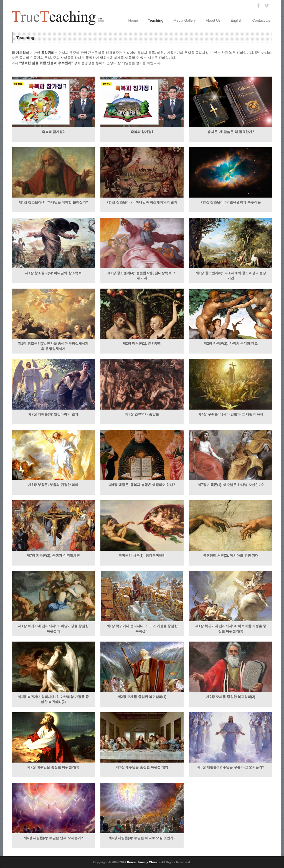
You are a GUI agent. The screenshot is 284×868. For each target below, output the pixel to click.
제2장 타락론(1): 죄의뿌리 (142, 344)
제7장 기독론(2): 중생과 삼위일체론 (53, 556)
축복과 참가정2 (53, 132)
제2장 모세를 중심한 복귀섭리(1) (142, 697)
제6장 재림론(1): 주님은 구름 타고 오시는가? (231, 767)
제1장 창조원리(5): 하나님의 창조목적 (53, 273)
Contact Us (261, 20)
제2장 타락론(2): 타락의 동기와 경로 (231, 344)
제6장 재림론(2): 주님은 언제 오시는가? (53, 838)
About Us (213, 20)
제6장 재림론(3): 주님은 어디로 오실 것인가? (142, 838)
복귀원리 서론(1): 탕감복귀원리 (142, 556)
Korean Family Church (143, 862)
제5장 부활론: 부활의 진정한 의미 (53, 485)
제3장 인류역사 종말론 (142, 414)
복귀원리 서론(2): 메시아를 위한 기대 (231, 556)
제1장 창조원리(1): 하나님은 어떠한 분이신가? (53, 202)
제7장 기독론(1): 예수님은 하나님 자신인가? (231, 485)
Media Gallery (184, 20)
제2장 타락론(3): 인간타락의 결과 (53, 414)
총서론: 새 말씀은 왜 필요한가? (231, 132)
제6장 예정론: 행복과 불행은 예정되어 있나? (142, 485)
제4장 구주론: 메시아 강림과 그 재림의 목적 (231, 414)
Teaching (156, 20)
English (236, 20)
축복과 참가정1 (142, 132)
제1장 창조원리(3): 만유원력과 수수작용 (231, 202)
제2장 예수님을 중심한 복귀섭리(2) (142, 767)
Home (133, 20)
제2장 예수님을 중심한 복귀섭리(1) (53, 767)
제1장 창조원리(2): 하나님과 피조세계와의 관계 (142, 202)
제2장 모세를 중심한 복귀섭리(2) (231, 697)
